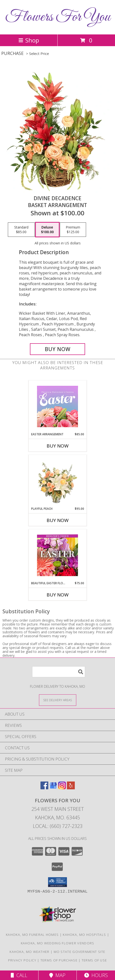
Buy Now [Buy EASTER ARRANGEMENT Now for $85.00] (58, 446)
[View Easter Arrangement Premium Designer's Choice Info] (57, 406)
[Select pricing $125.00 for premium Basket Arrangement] (73, 230)
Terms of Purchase (59, 960)
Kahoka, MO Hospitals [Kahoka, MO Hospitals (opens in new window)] (84, 935)
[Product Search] (59, 672)
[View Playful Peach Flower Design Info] (57, 481)
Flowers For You (58, 17)
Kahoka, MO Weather (29, 952)
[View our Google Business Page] (53, 788)
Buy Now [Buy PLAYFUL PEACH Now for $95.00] (58, 520)
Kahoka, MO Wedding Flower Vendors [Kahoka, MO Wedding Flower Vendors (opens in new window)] (58, 943)
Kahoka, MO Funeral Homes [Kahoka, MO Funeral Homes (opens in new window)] (32, 935)
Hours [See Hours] (96, 975)
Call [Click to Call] (19, 975)
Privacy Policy (22, 960)
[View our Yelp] (71, 788)
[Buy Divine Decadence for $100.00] (57, 349)
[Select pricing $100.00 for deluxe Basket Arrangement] (47, 230)
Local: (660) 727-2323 (58, 826)
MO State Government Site (80, 952)
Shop (29, 40)
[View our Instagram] (62, 788)
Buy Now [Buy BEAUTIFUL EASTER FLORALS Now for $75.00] (58, 595)
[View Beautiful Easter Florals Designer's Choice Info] (57, 555)
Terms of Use (94, 960)
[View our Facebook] (44, 788)
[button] (57, 882)
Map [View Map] (57, 975)
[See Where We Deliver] (58, 700)
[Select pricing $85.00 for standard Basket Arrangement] (21, 230)
